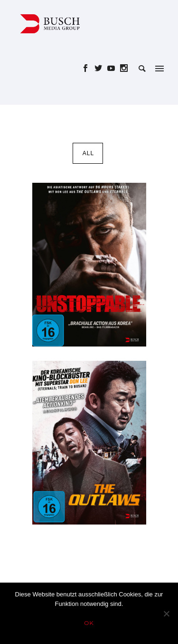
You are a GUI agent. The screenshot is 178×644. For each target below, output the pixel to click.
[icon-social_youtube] (114, 68)
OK (89, 623)
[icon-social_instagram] (124, 68)
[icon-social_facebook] (88, 68)
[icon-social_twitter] (101, 68)
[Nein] (166, 614)
